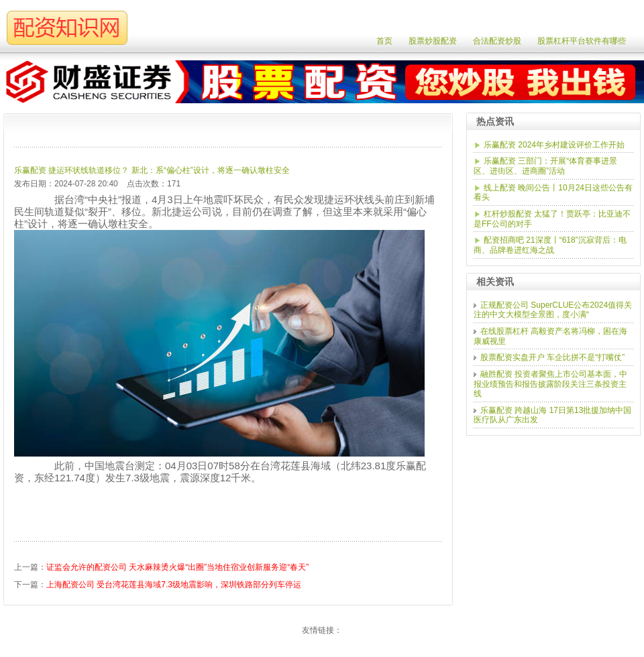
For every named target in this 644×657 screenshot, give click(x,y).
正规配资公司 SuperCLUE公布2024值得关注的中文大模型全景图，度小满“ (553, 310)
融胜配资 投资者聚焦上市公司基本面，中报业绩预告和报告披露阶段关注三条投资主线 (550, 384)
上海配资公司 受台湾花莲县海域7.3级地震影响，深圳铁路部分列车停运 (174, 585)
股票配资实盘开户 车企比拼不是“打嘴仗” (552, 357)
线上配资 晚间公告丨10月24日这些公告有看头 (553, 193)
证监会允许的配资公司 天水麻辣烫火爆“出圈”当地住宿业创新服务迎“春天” (177, 567)
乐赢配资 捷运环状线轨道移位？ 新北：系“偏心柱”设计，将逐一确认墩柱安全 (152, 170)
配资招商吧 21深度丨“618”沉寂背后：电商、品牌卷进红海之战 (550, 245)
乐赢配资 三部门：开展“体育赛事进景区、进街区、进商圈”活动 (545, 166)
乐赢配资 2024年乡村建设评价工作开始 (554, 145)
